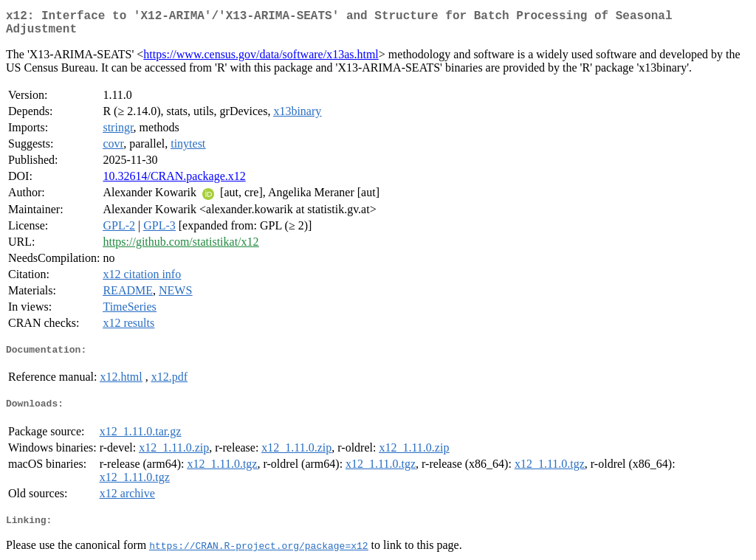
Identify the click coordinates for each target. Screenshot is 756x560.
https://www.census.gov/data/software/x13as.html (261, 44)
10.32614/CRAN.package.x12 (174, 166)
